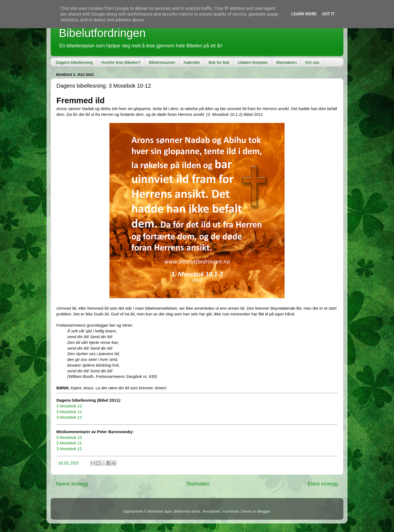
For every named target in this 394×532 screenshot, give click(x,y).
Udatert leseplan (253, 62)
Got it (328, 14)
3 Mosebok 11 (69, 412)
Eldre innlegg (323, 484)
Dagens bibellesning (74, 62)
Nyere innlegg (72, 484)
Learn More (304, 14)
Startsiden (198, 484)
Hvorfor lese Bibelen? (121, 62)
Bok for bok (219, 62)
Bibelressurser (162, 62)
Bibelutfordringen (102, 33)
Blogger (264, 511)
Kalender (192, 62)
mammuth (231, 511)
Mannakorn (286, 62)
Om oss (312, 62)
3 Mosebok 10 (69, 406)
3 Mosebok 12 (69, 417)
